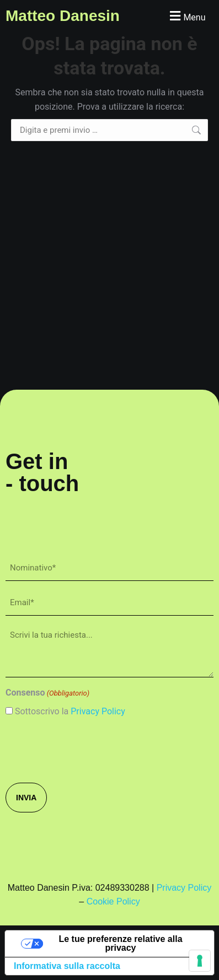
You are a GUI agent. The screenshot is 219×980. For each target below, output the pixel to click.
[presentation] (89, 749)
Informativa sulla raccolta (67, 966)
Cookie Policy (113, 901)
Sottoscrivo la (70, 711)
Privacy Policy (98, 711)
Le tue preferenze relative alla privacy (120, 943)
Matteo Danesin (63, 16)
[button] (186, 16)
